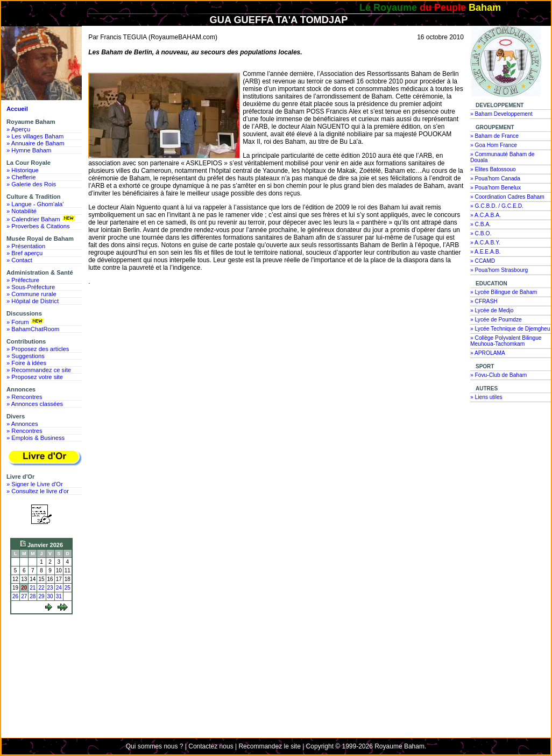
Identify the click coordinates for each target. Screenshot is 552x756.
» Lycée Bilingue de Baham (504, 292)
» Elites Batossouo (493, 169)
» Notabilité (22, 211)
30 (50, 596)
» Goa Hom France (494, 145)
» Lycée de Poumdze (496, 320)
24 (59, 588)
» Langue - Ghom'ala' (35, 204)
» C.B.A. (480, 224)
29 (41, 596)
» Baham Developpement (501, 114)
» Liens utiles (486, 397)
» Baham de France (494, 136)
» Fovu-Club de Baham (498, 375)
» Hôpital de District (33, 301)
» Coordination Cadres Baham (507, 197)
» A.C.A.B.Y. (485, 243)
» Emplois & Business (36, 438)
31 (59, 596)
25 (68, 588)
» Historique (23, 170)
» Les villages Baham (35, 136)
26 (15, 596)
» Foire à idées (26, 363)
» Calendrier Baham (42, 219)
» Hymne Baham (29, 150)
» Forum (26, 321)
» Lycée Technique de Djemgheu (510, 329)
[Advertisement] (44, 658)
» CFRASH (484, 301)
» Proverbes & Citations (38, 226)
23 (50, 588)
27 (24, 596)
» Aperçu (18, 129)
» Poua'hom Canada (495, 178)
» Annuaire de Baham (36, 143)
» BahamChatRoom (33, 329)
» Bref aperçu (24, 253)
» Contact (19, 260)
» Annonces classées (35, 404)
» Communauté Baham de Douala (502, 157)
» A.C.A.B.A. (486, 215)
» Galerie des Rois (31, 184)
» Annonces (22, 424)
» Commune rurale (31, 294)
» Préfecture (23, 280)
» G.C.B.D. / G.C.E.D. (497, 206)
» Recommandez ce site (39, 370)
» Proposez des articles (38, 349)
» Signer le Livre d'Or (35, 484)
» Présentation (26, 246)
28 (33, 596)
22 (41, 588)
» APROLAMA (488, 353)
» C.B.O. (481, 233)
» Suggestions (26, 356)
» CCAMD (483, 261)
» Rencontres (24, 397)
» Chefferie (21, 177)
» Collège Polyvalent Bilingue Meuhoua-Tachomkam (506, 341)
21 (33, 588)
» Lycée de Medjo (492, 310)
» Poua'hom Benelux (496, 188)
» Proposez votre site (35, 377)
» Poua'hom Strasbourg (499, 270)
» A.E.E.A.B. (485, 252)
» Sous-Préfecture (31, 287)
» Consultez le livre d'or (38, 491)
